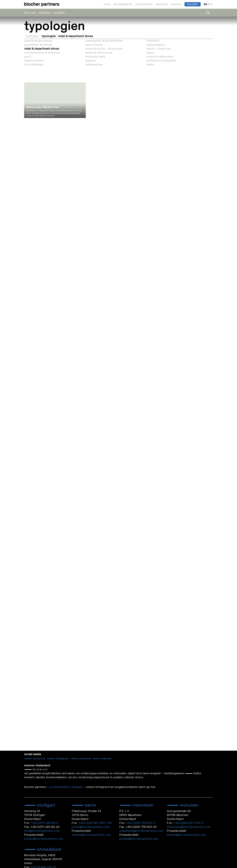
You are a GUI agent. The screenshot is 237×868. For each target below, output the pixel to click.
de (206, 4)
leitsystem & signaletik (161, 61)
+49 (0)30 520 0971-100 (95, 823)
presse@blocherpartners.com (44, 839)
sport (28, 57)
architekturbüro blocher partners (42, 4)
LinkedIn (106, 759)
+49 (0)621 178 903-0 (141, 823)
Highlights (32, 36)
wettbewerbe (94, 65)
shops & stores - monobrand (104, 49)
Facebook (39, 759)
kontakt (193, 4)
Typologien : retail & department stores (67, 36)
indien (151, 65)
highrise (91, 61)
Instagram (62, 759)
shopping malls (95, 57)
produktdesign (34, 65)
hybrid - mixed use (159, 49)
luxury (150, 53)
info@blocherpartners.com (42, 831)
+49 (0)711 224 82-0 (45, 823)
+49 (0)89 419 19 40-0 (189, 823)
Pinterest (85, 759)
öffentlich (153, 41)
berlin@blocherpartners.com (91, 827)
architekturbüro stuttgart (66, 787)
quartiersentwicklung (38, 41)
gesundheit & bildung (38, 45)
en (211, 4)
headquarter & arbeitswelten (104, 41)
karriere (176, 4)
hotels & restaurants (160, 57)
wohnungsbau (156, 45)
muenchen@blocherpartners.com (189, 827)
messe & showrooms (99, 53)
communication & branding (42, 53)
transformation (34, 61)
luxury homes (94, 45)
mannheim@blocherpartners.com (141, 831)
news (107, 4)
